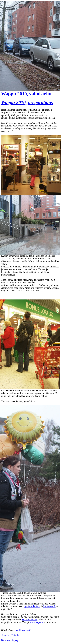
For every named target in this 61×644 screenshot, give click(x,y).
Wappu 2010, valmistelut (26, 94)
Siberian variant (30, 620)
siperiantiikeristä (32, 606)
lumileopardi (50, 606)
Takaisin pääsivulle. (11, 635)
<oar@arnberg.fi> (23, 630)
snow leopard (36, 622)
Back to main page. (10, 640)
